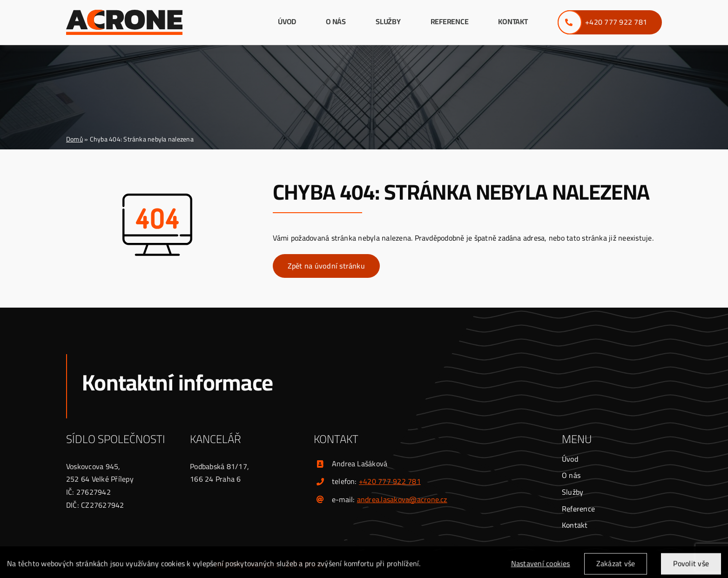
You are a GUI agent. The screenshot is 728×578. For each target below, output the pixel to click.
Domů (74, 139)
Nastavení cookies (541, 567)
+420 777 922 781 (390, 481)
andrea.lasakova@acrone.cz (402, 499)
